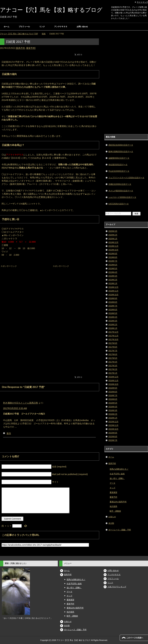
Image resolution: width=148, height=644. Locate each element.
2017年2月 (113, 369)
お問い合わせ (82, 27)
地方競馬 (113, 506)
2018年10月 (113, 295)
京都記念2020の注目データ (120, 184)
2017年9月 (113, 343)
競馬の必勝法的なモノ (119, 469)
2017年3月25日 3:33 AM (15, 408)
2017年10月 (113, 340)
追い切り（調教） (117, 478)
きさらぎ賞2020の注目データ (121, 191)
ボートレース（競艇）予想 (120, 530)
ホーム (7, 27)
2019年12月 (113, 242)
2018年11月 (113, 291)
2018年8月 (113, 302)
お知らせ (112, 517)
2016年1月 (113, 418)
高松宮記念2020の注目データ (121, 145)
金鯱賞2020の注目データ (119, 158)
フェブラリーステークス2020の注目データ (126, 178)
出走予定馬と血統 (117, 474)
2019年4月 (113, 272)
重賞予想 (31, 48)
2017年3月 (113, 366)
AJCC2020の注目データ (119, 204)
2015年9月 (113, 433)
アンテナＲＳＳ (61, 27)
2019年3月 (113, 276)
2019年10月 (113, 250)
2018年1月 (113, 328)
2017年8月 (113, 347)
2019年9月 (113, 254)
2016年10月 (113, 384)
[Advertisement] (23, 288)
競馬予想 (21, 48)
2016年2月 (113, 414)
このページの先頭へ (135, 638)
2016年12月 (113, 377)
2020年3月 (113, 231)
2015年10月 (113, 429)
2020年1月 (113, 239)
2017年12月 (113, 332)
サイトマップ (142, 2)
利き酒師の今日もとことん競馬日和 (21, 403)
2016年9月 (113, 388)
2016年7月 (113, 396)
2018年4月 (113, 317)
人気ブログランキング (117, 587)
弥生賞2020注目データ (118, 165)
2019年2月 (113, 280)
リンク (42, 27)
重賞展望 (113, 492)
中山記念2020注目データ (119, 171)
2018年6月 (113, 310)
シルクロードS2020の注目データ (122, 197)
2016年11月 (113, 381)
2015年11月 (113, 425)
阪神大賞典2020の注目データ (121, 152)
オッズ (112, 488)
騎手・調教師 (115, 511)
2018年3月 (113, 321)
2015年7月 (113, 440)
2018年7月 (113, 306)
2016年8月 (113, 392)
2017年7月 (113, 351)
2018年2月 (113, 325)
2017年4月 (113, 362)
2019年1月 (113, 283)
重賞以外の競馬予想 (118, 502)
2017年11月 (113, 336)
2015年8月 (113, 437)
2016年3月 (113, 410)
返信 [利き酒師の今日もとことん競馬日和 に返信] (9, 433)
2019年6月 (113, 265)
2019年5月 (113, 269)
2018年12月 (113, 287)
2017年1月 (113, 373)
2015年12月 (113, 422)
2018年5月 (113, 313)
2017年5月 (113, 358)
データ (112, 483)
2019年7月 (113, 261)
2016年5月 (113, 403)
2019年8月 (113, 257)
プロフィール (24, 27)
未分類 (111, 523)
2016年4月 (113, 407)
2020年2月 (113, 235)
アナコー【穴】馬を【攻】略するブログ (51, 10)
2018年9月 (113, 298)
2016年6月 (113, 399)
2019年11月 (113, 246)
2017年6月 (113, 354)
